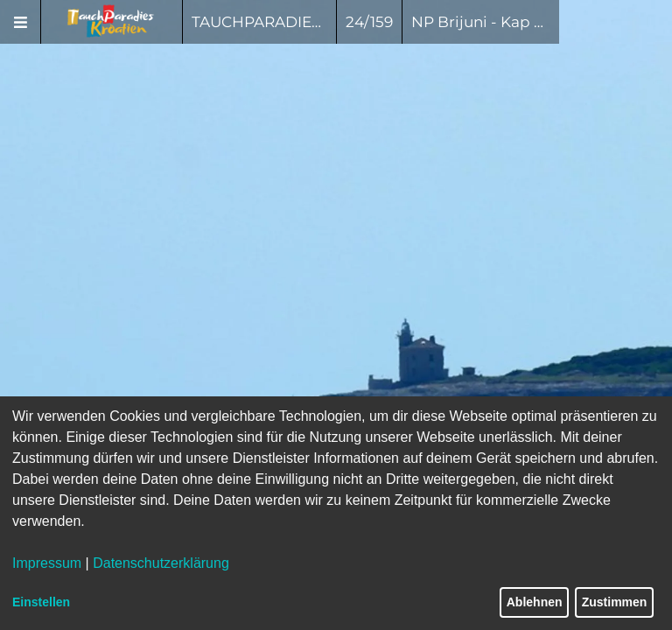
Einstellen (41, 602)
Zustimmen (615, 602)
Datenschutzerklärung (161, 563)
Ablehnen (535, 602)
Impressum (47, 563)
